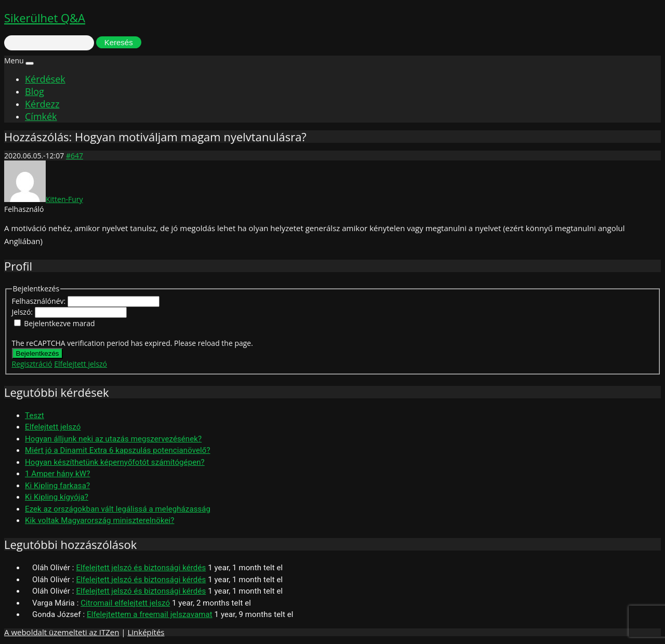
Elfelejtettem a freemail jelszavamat (150, 614)
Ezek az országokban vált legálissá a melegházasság (118, 509)
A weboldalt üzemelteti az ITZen (62, 632)
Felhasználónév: (40, 301)
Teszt (35, 415)
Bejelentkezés (38, 353)
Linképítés (146, 632)
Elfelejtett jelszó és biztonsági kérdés (141, 568)
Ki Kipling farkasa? (57, 486)
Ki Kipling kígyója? (57, 497)
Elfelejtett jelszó (81, 364)
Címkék (41, 116)
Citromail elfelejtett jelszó (125, 603)
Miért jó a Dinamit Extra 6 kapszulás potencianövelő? (118, 450)
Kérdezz (42, 104)
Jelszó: (23, 312)
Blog (35, 91)
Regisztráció (32, 364)
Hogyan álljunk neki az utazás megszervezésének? (113, 439)
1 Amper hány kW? (57, 474)
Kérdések (45, 79)
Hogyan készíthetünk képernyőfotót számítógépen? (115, 462)
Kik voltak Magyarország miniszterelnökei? (99, 520)
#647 (75, 156)
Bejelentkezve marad (59, 323)
